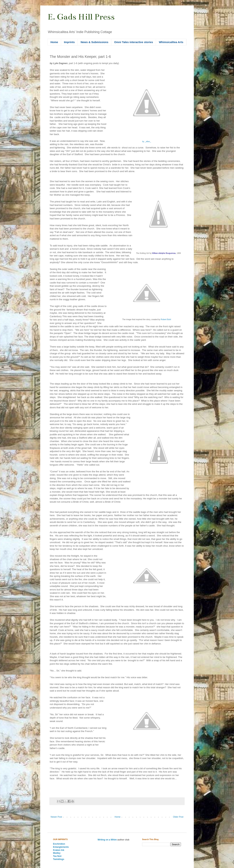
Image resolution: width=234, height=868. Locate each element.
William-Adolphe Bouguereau (164, 253)
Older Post (178, 817)
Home (54, 42)
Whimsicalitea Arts (171, 42)
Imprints (69, 42)
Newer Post (56, 817)
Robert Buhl (166, 319)
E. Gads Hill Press (81, 17)
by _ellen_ (147, 141)
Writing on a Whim (107, 840)
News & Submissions (95, 42)
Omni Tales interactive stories (134, 42)
